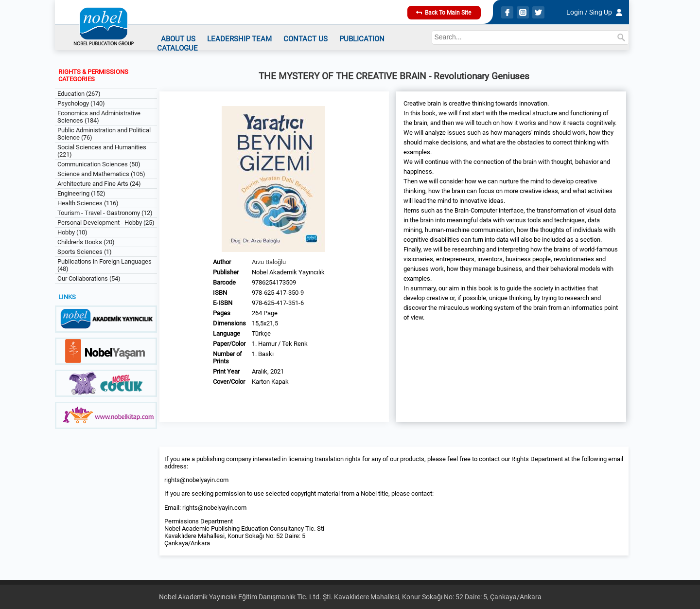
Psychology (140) (81, 103)
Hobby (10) (72, 232)
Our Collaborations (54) (89, 278)
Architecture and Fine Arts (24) (99, 184)
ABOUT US (178, 39)
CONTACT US (306, 39)
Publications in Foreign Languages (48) (105, 265)
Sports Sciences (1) (85, 252)
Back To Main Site (444, 13)
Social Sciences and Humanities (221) (102, 151)
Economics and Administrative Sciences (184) (99, 117)
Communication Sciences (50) (99, 164)
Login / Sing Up (589, 12)
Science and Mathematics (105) (101, 174)
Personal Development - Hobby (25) (106, 223)
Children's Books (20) (86, 242)
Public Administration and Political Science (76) (104, 134)
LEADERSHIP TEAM (239, 39)
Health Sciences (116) (88, 203)
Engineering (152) (81, 193)
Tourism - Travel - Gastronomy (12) (105, 213)
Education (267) (79, 94)
